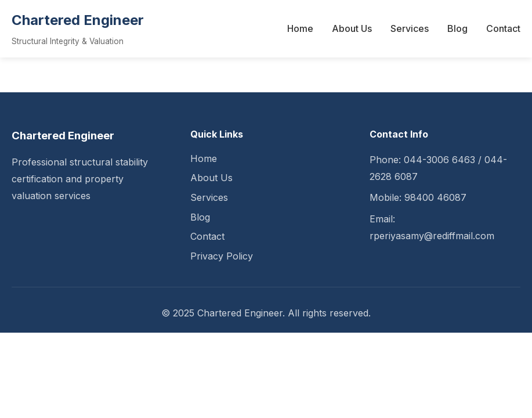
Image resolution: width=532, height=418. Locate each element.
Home (300, 28)
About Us (352, 28)
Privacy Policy (222, 256)
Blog (457, 28)
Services (410, 28)
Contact (503, 28)
